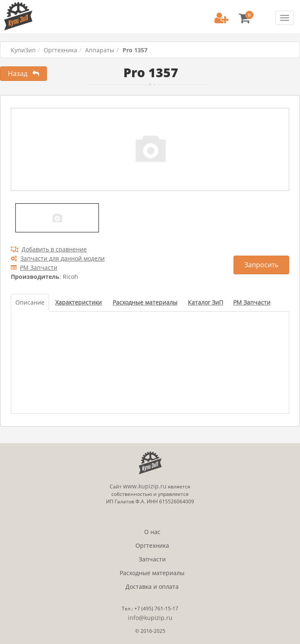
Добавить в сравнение (49, 249)
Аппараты (100, 50)
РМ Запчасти (34, 267)
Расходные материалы (152, 573)
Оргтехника (60, 50)
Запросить (261, 265)
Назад (23, 73)
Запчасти (152, 559)
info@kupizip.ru (150, 618)
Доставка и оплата (152, 587)
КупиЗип (23, 50)
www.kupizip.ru (145, 486)
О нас (152, 532)
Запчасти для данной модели (58, 258)
